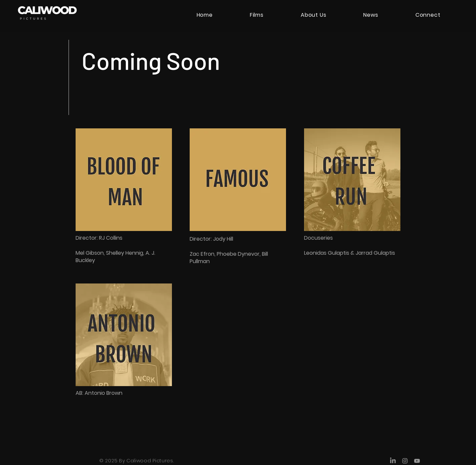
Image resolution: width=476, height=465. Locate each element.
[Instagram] (405, 461)
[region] (124, 205)
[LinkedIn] (393, 461)
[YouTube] (417, 461)
